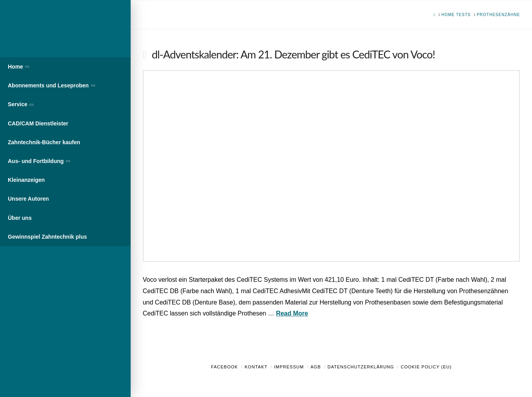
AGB (315, 367)
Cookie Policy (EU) (426, 367)
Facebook (225, 367)
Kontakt (256, 367)
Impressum (289, 367)
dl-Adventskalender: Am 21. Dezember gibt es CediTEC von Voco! (293, 54)
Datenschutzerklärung (361, 367)
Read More (292, 313)
